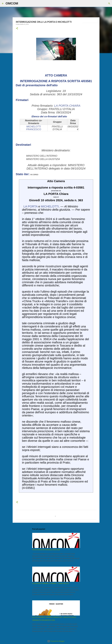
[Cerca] (21, 3)
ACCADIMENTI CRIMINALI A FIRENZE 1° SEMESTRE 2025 (51, 583)
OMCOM (12, 3)
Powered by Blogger (56, 641)
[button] (17, 28)
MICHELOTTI (50, 206)
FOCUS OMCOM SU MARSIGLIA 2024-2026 (46, 550)
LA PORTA (30, 206)
